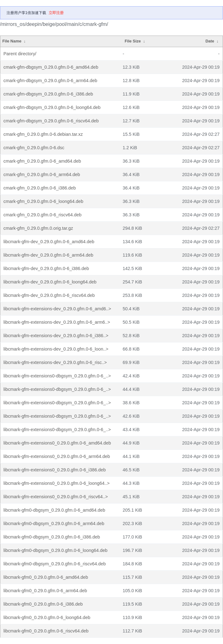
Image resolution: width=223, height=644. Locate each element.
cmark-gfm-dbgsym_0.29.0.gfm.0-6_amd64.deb (51, 67)
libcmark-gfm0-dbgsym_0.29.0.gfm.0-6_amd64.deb (54, 510)
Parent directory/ (20, 54)
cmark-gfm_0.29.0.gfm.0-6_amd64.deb (42, 161)
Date (210, 41)
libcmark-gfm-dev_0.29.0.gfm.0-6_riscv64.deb (49, 295)
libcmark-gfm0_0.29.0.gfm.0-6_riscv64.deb (46, 631)
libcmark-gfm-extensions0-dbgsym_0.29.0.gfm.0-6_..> (57, 376)
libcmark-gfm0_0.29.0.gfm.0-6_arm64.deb (45, 591)
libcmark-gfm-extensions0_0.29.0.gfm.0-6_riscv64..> (56, 497)
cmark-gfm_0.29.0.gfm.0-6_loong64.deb (43, 201)
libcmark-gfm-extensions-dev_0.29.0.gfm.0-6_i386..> (56, 336)
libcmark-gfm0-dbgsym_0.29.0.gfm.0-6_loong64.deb (56, 550)
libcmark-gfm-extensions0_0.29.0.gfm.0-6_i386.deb (55, 470)
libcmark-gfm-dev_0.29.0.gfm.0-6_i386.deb (46, 268)
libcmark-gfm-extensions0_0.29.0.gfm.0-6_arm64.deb (57, 456)
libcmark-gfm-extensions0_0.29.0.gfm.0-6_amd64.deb (57, 443)
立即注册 (56, 13)
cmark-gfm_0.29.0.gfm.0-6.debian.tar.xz (43, 134)
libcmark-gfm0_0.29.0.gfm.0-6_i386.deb (43, 604)
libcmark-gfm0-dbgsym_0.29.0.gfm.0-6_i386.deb (52, 537)
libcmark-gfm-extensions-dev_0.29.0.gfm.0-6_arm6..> (57, 322)
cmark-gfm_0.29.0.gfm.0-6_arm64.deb (42, 175)
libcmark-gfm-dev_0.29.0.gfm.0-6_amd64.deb (49, 242)
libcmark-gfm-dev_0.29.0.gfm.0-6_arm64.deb (48, 255)
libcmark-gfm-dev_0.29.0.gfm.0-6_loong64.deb (50, 282)
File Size (133, 41)
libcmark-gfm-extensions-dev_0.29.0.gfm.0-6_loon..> (56, 349)
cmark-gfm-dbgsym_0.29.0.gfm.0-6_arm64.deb (50, 81)
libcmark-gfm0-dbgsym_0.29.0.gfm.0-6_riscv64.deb (55, 564)
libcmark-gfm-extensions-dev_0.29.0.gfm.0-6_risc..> (55, 362)
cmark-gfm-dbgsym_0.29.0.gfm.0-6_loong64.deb (52, 107)
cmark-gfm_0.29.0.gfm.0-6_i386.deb (40, 188)
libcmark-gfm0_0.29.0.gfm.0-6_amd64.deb (46, 577)
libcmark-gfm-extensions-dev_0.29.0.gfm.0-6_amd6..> (57, 309)
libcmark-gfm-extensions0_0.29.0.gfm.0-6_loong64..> (56, 483)
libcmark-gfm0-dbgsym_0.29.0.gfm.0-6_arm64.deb (54, 524)
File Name (12, 41)
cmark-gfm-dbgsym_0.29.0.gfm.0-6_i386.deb (48, 94)
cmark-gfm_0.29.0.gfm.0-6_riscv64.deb (42, 215)
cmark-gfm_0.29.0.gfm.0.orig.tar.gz (38, 228)
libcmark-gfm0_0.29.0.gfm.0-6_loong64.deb (47, 617)
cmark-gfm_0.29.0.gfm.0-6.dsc (34, 148)
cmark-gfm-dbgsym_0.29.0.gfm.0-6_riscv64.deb (51, 121)
